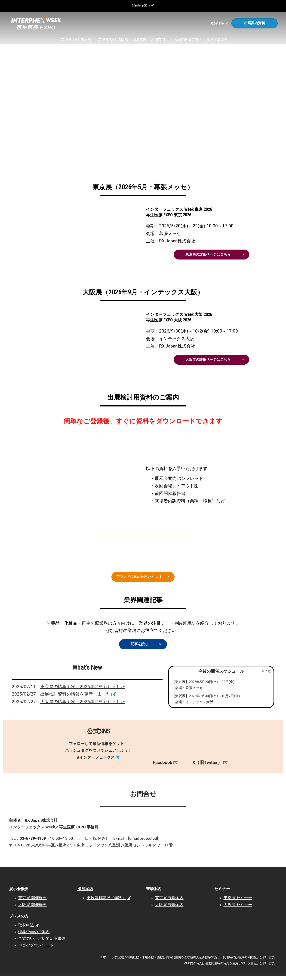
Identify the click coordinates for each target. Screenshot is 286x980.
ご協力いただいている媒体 (42, 943)
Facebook (163, 767)
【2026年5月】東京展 (75, 44)
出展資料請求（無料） (106, 902)
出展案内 (140, 44)
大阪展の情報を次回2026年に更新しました (83, 706)
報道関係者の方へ (188, 44)
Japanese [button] (219, 25)
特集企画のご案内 (34, 936)
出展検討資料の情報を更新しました (75, 698)
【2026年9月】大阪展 (112, 44)
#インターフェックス (96, 762)
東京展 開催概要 (32, 902)
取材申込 (26, 929)
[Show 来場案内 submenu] (168, 44)
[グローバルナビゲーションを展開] (143, 6)
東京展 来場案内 (169, 902)
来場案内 (158, 44)
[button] (255, 26)
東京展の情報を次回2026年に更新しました (83, 691)
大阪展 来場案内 (169, 909)
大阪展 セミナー (238, 909)
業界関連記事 (217, 44)
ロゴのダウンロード (36, 949)
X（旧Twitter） (207, 767)
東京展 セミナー (238, 902)
